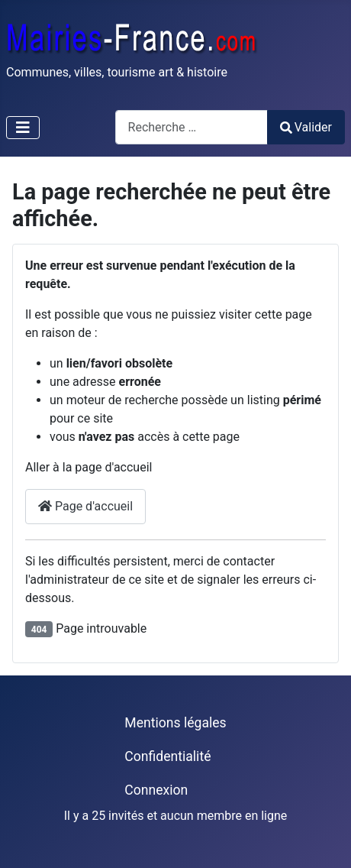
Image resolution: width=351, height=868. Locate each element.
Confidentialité (167, 756)
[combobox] (192, 127)
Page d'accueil (85, 506)
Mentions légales (175, 723)
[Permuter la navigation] (23, 128)
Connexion (156, 790)
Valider (306, 127)
